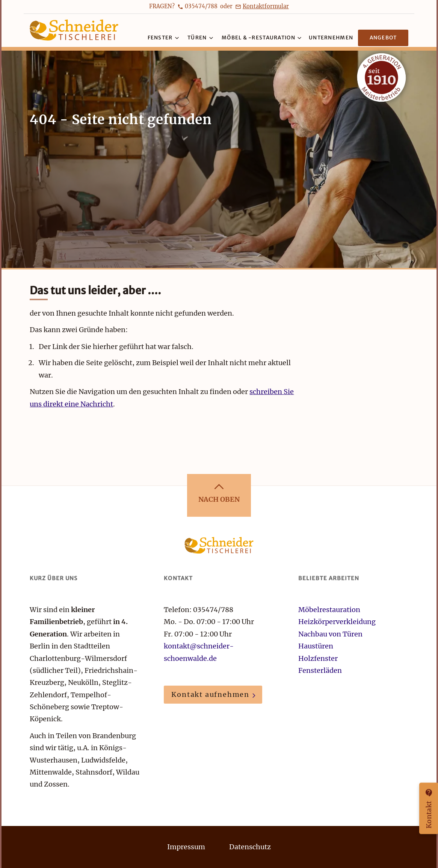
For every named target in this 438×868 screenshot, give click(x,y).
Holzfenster (318, 658)
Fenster (163, 38)
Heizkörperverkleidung (337, 622)
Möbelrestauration (330, 610)
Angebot (383, 38)
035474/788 (201, 6)
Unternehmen (331, 38)
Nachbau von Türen (330, 634)
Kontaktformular (266, 6)
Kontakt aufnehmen (210, 694)
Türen (200, 38)
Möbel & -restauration (261, 38)
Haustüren (316, 646)
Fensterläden (320, 670)
